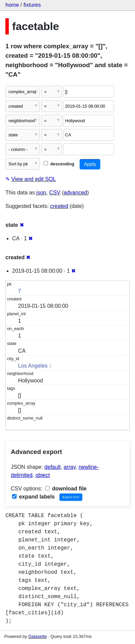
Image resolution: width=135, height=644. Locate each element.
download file (66, 489)
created (59, 206)
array (70, 467)
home (12, 5)
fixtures (32, 5)
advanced (75, 193)
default (53, 467)
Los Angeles (33, 366)
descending (59, 164)
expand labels (33, 497)
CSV (55, 193)
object (43, 475)
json (41, 193)
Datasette (38, 636)
